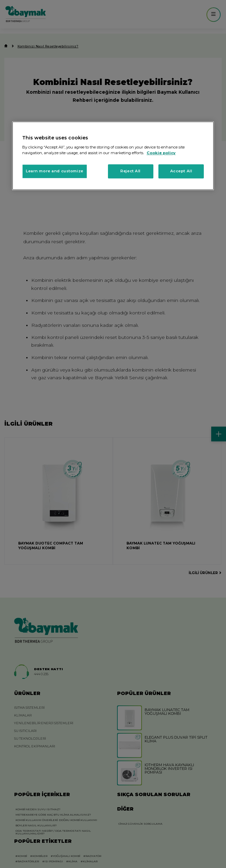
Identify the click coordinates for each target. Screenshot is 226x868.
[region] (113, 156)
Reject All (130, 171)
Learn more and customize (55, 171)
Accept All (181, 171)
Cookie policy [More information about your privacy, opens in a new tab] (161, 153)
